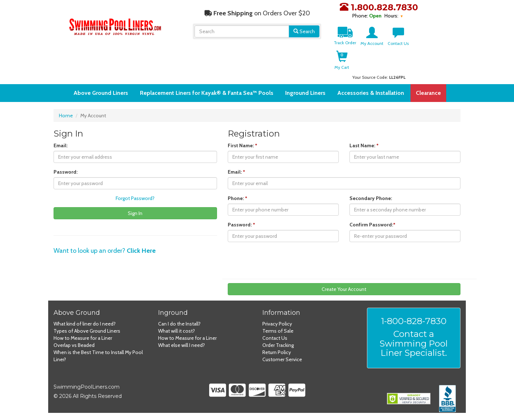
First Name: (243, 145)
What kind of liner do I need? (85, 324)
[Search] (242, 31)
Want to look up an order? (105, 251)
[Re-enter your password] (405, 236)
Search (304, 31)
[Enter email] (135, 157)
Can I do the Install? (179, 324)
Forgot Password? (135, 198)
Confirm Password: (372, 225)
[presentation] (282, 261)
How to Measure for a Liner (83, 338)
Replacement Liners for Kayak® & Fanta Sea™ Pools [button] (207, 93)
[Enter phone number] (283, 210)
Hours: (392, 16)
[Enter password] (135, 183)
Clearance (428, 93)
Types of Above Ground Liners (87, 331)
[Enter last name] (405, 157)
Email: (61, 145)
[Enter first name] (283, 157)
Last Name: (364, 145)
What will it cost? (177, 331)
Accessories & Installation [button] (371, 93)
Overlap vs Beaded (74, 345)
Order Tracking (278, 345)
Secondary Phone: (371, 198)
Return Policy (277, 352)
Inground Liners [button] (305, 93)
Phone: (238, 198)
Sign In (135, 213)
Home (66, 116)
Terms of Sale (278, 331)
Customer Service (282, 359)
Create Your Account (344, 289)
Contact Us (275, 338)
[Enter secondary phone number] (405, 210)
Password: (65, 172)
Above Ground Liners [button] (101, 93)
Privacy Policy (277, 324)
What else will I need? (182, 345)
